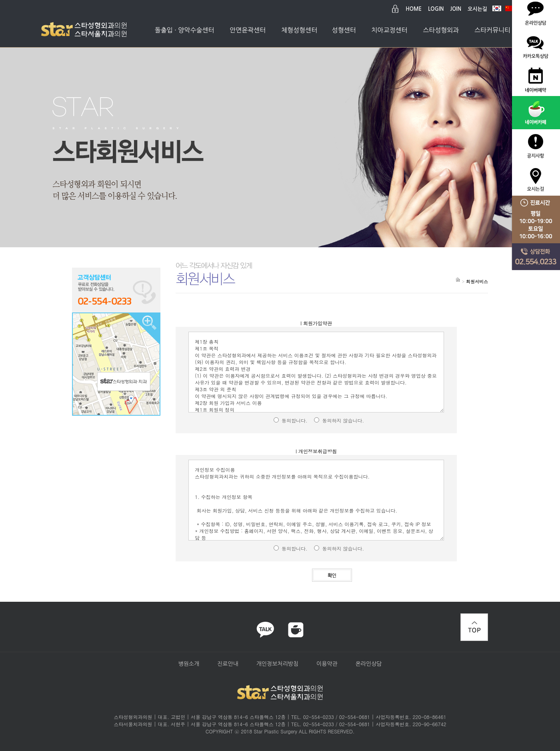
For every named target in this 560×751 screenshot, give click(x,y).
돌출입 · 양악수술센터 (185, 30)
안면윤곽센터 (248, 30)
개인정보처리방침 (277, 664)
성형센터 (344, 30)
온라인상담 (369, 664)
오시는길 (477, 9)
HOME (414, 9)
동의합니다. (295, 420)
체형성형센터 (299, 30)
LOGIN (436, 9)
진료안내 (228, 664)
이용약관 (327, 664)
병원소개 (189, 664)
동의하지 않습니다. (343, 420)
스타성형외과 (441, 30)
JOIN (456, 9)
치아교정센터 (389, 30)
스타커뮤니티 (492, 30)
